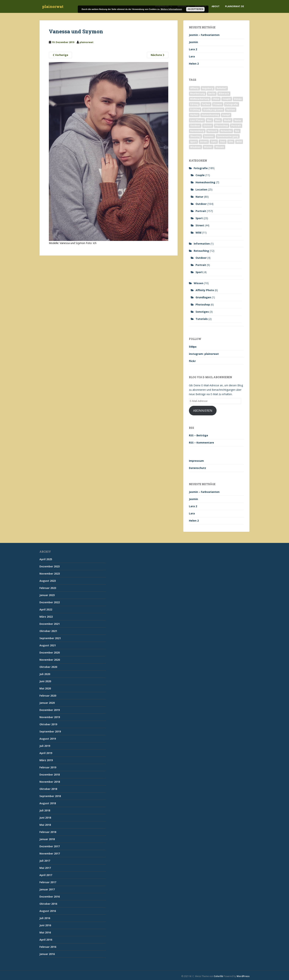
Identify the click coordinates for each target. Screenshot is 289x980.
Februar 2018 (48, 832)
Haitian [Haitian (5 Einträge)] (231, 110)
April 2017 (46, 875)
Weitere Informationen (171, 9)
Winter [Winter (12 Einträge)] (208, 147)
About (216, 6)
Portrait (201, 211)
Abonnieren (203, 411)
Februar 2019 (48, 767)
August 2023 (48, 581)
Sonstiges (202, 312)
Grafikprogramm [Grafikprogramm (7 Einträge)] (213, 110)
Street (200, 225)
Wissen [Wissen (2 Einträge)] (220, 147)
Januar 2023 (47, 595)
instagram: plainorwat (204, 354)
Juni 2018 (45, 818)
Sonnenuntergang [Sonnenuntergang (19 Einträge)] (228, 136)
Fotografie (201, 168)
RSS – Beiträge (199, 435)
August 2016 (48, 911)
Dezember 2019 (50, 710)
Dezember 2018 (50, 775)
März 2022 (46, 617)
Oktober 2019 (48, 724)
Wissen (199, 283)
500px (193, 347)
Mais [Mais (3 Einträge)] (218, 120)
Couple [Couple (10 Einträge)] (227, 99)
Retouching (201, 251)
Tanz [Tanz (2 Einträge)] (214, 142)
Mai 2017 (45, 868)
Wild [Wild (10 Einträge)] (239, 142)
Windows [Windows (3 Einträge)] (195, 147)
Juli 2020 (45, 674)
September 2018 (50, 796)
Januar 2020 (47, 703)
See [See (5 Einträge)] (237, 131)
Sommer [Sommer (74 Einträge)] (209, 136)
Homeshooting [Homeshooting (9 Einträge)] (210, 115)
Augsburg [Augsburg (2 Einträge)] (208, 88)
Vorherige (60, 55)
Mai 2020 (45, 688)
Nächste (158, 55)
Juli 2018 (45, 810)
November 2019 (50, 717)
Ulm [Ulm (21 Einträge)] (231, 142)
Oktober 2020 (48, 667)
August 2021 (48, 645)
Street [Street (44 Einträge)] (204, 142)
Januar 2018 (47, 839)
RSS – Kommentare (201, 443)
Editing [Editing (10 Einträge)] (194, 104)
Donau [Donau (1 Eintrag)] (238, 99)
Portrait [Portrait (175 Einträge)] (236, 126)
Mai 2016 (45, 932)
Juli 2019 (45, 746)
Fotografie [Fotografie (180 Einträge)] (232, 104)
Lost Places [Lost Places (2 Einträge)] (197, 120)
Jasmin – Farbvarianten (204, 35)
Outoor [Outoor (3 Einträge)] (208, 126)
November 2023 (50, 574)
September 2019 (50, 731)
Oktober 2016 (48, 904)
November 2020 (50, 660)
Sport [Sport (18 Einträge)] (193, 142)
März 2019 (46, 760)
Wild (198, 233)
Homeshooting (205, 182)
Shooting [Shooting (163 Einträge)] (195, 136)
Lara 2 (193, 49)
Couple (200, 175)
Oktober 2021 (48, 631)
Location (201, 189)
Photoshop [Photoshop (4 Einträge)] (222, 126)
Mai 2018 (45, 825)
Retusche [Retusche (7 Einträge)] (226, 131)
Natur (199, 197)
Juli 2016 (45, 918)
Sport (199, 218)
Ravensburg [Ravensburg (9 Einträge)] (197, 131)
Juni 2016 (45, 925)
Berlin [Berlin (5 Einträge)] (212, 94)
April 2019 (46, 753)
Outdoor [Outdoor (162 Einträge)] (195, 126)
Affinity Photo (205, 290)
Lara (192, 56)
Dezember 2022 (50, 602)
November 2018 (50, 782)
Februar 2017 (48, 882)
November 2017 (50, 853)
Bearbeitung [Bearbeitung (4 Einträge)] (198, 94)
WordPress (243, 976)
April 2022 (46, 609)
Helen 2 (194, 64)
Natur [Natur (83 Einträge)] (238, 120)
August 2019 (48, 739)
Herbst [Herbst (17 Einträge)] (194, 115)
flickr (192, 361)
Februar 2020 (48, 696)
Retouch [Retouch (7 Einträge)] (212, 131)
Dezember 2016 (50, 897)
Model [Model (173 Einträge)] (228, 120)
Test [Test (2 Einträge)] (223, 142)
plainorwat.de (235, 6)
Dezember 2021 (50, 624)
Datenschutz (197, 468)
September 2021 (50, 638)
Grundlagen (203, 297)
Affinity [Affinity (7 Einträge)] (194, 88)
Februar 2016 (48, 947)
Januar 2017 (47, 889)
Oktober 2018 (48, 789)
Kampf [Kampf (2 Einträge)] (226, 115)
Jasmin (193, 42)
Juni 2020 (45, 681)
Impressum (196, 461)
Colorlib (218, 976)
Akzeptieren (195, 9)
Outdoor (201, 204)
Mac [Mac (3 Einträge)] (209, 120)
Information (202, 244)
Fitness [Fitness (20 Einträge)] (218, 104)
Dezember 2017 (50, 846)
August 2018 (48, 803)
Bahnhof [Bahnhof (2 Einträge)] (222, 88)
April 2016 (46, 940)
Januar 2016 (47, 954)
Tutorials (202, 319)
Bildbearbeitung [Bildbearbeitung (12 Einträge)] (200, 99)
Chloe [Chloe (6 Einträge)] (216, 99)
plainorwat (53, 6)
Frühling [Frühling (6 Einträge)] (195, 110)
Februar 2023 (48, 588)
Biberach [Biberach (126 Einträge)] (224, 94)
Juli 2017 (45, 861)
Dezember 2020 (50, 653)
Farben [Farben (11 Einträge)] (206, 104)
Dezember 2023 (50, 566)
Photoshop (203, 304)
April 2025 (46, 559)
